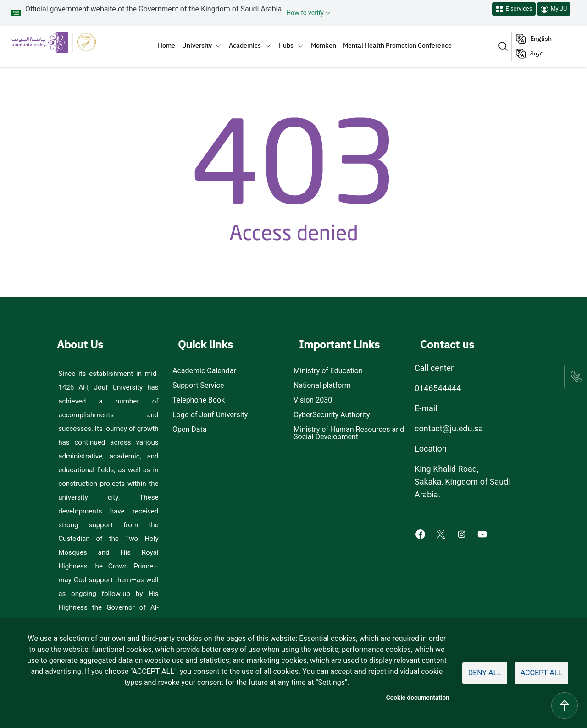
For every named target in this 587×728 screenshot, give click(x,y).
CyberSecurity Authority (332, 415)
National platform (322, 386)
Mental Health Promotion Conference (397, 45)
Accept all (541, 673)
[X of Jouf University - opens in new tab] (442, 534)
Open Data (189, 430)
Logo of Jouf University (210, 415)
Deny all (485, 673)
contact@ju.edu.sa (449, 428)
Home (166, 45)
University (197, 45)
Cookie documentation (418, 697)
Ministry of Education (328, 371)
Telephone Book (199, 400)
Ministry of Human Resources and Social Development (349, 433)
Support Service (198, 386)
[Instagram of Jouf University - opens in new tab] (462, 534)
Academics (245, 45)
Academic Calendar (204, 371)
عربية (537, 53)
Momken (324, 45)
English (541, 39)
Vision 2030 (313, 400)
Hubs (286, 45)
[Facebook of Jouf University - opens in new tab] (421, 534)
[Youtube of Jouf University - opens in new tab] (484, 534)
